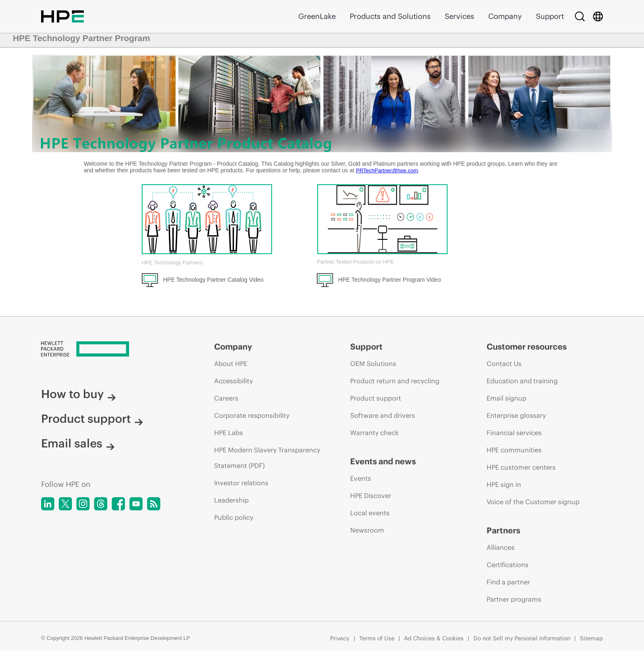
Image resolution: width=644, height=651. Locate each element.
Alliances (501, 547)
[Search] (580, 16)
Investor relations (241, 483)
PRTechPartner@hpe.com (387, 170)
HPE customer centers (521, 467)
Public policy (234, 517)
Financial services (514, 433)
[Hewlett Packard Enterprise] (112, 350)
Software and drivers (383, 415)
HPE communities (514, 450)
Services (459, 16)
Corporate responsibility (252, 415)
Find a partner (508, 582)
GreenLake (317, 16)
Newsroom (367, 530)
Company (505, 16)
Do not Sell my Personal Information (522, 638)
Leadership (231, 500)
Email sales (78, 443)
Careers (226, 398)
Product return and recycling (395, 381)
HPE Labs (229, 433)
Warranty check (374, 433)
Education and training (522, 381)
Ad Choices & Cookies (434, 638)
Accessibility (233, 381)
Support (550, 16)
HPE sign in (504, 484)
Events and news (383, 461)
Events (361, 478)
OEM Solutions (373, 364)
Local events (370, 513)
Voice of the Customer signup (533, 502)
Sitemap (591, 638)
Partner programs (514, 599)
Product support (92, 419)
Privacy (340, 638)
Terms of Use (377, 638)
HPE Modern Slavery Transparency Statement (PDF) (267, 458)
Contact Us (504, 364)
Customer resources (527, 346)
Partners (503, 530)
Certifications (508, 565)
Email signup (507, 398)
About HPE (231, 364)
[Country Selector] (598, 16)
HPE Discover (371, 496)
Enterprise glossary (516, 415)
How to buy (78, 394)
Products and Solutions (390, 16)
